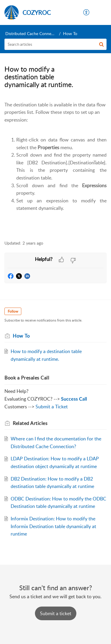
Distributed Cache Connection (33, 33)
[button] (87, 12)
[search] (55, 44)
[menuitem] (87, 12)
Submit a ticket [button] (56, 613)
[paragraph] (55, 168)
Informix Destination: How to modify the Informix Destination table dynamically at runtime (53, 526)
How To (70, 33)
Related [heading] (30, 423)
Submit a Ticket (52, 407)
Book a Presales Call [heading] (27, 378)
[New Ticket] (56, 613)
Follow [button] (13, 311)
